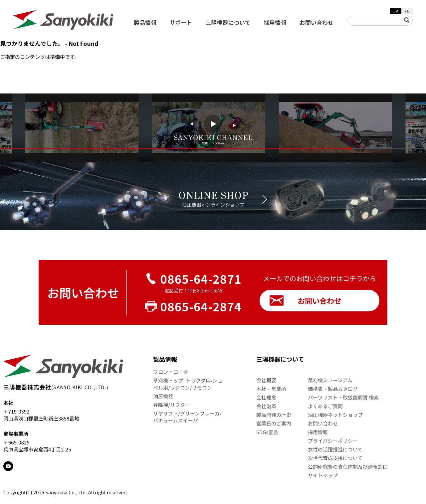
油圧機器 (163, 396)
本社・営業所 (271, 389)
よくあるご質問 (325, 406)
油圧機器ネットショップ (335, 415)
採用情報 (275, 22)
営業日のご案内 (274, 423)
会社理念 (266, 397)
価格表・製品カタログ (333, 389)
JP (396, 11)
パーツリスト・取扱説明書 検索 (343, 397)
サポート (181, 22)
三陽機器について (228, 22)
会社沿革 (266, 406)
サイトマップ (323, 475)
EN (407, 11)
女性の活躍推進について (335, 449)
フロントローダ (171, 372)
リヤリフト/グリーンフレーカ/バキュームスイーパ (187, 417)
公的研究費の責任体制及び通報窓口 (348, 467)
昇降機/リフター (172, 405)
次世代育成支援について (335, 458)
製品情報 (145, 22)
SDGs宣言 (267, 432)
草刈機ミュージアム (330, 380)
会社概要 (266, 380)
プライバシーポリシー (333, 441)
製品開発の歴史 (274, 415)
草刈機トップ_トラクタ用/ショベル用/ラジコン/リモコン (188, 384)
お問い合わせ (317, 22)
